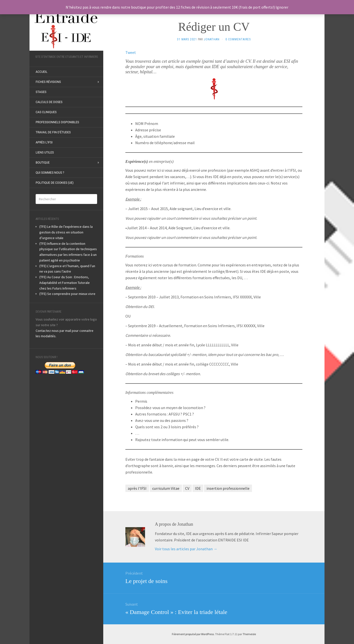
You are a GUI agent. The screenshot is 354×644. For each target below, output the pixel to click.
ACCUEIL (42, 72)
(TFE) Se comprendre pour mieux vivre (67, 294)
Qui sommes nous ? (50, 173)
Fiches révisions (48, 82)
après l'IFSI (137, 488)
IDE (198, 488)
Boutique (43, 163)
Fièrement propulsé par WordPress (193, 634)
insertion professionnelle (228, 488)
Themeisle (249, 634)
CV (187, 488)
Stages (41, 92)
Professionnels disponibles (57, 122)
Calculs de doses (49, 102)
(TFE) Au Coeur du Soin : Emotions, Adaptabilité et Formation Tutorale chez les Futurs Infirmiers (65, 283)
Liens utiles (45, 153)
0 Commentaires (238, 39)
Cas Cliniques (46, 112)
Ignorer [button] (282, 7)
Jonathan (212, 39)
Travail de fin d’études (53, 132)
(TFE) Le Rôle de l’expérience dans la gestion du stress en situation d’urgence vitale (66, 232)
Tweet (131, 52)
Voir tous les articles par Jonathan (186, 549)
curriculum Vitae (166, 488)
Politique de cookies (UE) (55, 183)
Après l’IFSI (44, 142)
